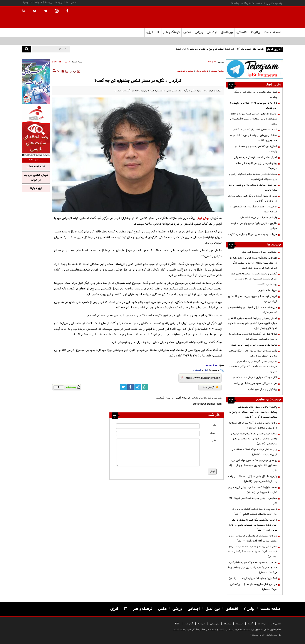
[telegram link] (138, 387)
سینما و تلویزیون (185, 71)
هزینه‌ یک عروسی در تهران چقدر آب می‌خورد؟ (254, 345)
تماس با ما (71, 3)
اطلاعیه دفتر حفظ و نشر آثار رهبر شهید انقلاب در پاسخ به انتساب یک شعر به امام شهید (220, 49)
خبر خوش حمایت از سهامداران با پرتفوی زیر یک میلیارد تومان (253, 187)
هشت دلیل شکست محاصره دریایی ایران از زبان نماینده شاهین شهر (252, 490)
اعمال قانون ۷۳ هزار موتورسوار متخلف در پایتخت (256, 149)
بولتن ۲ (255, 32)
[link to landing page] (261, 17)
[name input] (158, 426)
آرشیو (251, 624)
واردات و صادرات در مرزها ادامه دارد (258, 218)
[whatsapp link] (145, 387)
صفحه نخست (272, 32)
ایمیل (213, 433)
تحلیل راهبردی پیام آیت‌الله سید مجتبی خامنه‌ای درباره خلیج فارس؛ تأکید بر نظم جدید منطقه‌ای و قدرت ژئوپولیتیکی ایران (252, 323)
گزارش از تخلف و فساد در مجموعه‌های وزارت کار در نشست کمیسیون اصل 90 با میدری (254, 276)
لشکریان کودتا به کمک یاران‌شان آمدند (253, 578)
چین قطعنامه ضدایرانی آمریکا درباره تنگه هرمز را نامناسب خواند (252, 310)
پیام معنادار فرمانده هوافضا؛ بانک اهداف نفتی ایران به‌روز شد (254, 452)
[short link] (203, 378)
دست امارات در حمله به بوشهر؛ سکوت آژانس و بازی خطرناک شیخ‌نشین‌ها (253, 177)
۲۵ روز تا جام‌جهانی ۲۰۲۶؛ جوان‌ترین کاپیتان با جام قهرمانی (254, 105)
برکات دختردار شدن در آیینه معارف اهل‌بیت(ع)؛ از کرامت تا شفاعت (253, 425)
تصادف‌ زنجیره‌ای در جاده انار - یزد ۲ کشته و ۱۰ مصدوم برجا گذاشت (253, 138)
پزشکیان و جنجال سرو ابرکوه (263, 389)
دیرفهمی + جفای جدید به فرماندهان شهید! (253, 501)
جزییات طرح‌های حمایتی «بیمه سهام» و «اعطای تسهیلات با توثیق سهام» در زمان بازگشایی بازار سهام (253, 119)
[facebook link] (131, 387)
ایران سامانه (258, 635)
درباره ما (59, 3)
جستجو (240, 624)
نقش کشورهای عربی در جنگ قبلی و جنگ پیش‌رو (256, 95)
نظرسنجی (215, 624)
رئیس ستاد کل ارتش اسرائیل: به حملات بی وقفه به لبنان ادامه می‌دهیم (253, 479)
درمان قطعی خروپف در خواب (36, 178)
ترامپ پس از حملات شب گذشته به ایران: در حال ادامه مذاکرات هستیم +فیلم (254, 512)
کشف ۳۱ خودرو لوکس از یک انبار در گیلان (255, 130)
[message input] (158, 452)
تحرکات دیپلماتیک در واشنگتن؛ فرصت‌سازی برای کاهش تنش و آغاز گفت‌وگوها (252, 538)
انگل (206, 370)
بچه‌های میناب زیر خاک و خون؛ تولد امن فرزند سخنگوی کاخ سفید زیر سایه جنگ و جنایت (253, 466)
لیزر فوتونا (36, 188)
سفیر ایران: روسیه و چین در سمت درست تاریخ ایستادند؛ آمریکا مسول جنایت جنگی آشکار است (253, 552)
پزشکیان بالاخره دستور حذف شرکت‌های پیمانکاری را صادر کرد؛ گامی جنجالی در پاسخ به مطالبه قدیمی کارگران (253, 412)
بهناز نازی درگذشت (267, 285)
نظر (214, 441)
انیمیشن (197, 370)
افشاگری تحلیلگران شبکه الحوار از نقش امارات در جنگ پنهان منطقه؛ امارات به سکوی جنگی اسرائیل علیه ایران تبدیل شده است (253, 263)
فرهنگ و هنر (202, 71)
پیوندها (49, 3)
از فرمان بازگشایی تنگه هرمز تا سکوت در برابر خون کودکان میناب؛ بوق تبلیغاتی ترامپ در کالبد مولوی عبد (253, 525)
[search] (27, 49)
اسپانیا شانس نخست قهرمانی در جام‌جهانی (255, 157)
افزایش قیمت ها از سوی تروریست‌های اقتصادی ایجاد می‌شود (253, 299)
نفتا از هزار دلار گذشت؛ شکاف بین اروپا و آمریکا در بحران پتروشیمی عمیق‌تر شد (253, 337)
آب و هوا (27, 3)
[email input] (158, 434)
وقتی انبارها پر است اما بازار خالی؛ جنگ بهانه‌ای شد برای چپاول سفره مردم (253, 353)
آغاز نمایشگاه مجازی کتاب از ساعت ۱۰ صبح (255, 378)
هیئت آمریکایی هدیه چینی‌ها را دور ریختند (255, 383)
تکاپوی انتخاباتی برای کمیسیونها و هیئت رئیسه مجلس (254, 226)
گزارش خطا (211, 387)
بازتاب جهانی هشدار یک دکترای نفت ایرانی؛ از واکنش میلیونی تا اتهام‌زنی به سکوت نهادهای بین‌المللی (254, 439)
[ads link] (255, 69)
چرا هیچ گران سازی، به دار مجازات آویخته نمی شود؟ (254, 587)
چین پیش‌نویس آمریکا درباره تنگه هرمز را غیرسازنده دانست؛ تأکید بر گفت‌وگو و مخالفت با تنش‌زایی (253, 367)
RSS (177, 624)
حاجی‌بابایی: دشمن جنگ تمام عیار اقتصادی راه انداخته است (253, 209)
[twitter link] (123, 387)
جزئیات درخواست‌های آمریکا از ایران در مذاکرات (253, 234)
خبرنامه (38, 3)
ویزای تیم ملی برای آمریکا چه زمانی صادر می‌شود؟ (256, 166)
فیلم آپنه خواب (36, 167)
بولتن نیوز (203, 218)
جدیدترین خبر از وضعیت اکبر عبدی (259, 252)
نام (214, 425)
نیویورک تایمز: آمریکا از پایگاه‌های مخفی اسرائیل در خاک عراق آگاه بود (253, 198)
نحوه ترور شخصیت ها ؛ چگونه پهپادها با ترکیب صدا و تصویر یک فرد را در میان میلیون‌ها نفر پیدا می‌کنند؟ (253, 568)
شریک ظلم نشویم (268, 291)
